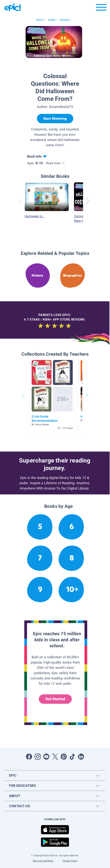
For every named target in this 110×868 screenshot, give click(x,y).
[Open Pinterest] (64, 757)
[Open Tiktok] (72, 757)
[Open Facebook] (29, 757)
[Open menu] (101, 8)
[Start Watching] (55, 119)
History (40, 20)
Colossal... (65, 20)
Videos (52, 20)
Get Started (55, 699)
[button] (52, 395)
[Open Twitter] (55, 757)
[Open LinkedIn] (81, 757)
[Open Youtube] (46, 757)
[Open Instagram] (38, 757)
